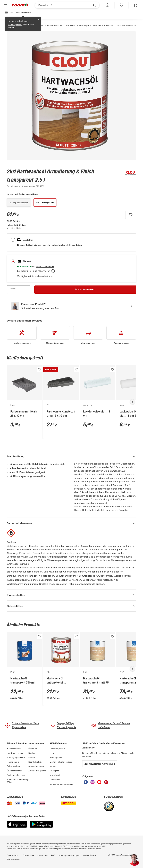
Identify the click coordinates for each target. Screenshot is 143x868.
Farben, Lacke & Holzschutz (49, 25)
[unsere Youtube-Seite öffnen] (99, 783)
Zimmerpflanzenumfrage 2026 (18, 781)
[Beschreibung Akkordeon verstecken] (71, 456)
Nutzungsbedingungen (69, 855)
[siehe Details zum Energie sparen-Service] (121, 335)
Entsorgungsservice (16, 757)
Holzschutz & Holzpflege (77, 25)
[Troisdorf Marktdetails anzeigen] (45, 266)
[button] (107, 5)
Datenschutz (12, 855)
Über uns (33, 748)
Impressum (42, 855)
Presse (31, 757)
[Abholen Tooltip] (53, 271)
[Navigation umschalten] (5, 5)
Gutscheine (55, 779)
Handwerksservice (15, 753)
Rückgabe (54, 771)
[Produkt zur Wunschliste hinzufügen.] (131, 215)
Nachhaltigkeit (35, 762)
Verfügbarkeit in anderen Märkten (35, 276)
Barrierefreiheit (13, 859)
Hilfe (52, 753)
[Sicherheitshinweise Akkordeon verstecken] (71, 523)
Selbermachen (13, 766)
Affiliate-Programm (37, 771)
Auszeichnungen (36, 766)
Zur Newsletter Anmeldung (100, 764)
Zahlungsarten (57, 757)
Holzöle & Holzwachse (103, 25)
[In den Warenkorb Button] (85, 290)
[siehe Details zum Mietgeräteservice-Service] (55, 335)
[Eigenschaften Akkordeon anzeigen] (71, 595)
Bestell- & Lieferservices (61, 762)
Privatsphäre (28, 855)
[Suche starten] (94, 5)
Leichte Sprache (57, 748)
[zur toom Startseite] (20, 5)
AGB (53, 855)
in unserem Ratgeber (117, 510)
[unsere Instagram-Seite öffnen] (92, 783)
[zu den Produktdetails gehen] (13, 186)
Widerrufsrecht (90, 855)
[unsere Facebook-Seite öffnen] (86, 783)
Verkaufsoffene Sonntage (61, 784)
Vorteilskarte (56, 775)
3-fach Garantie (14, 748)
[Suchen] (65, 5)
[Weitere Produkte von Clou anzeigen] (129, 178)
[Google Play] (41, 827)
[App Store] (17, 827)
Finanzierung (13, 762)
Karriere (32, 753)
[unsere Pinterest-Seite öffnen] (106, 783)
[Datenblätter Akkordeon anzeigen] (71, 606)
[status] (121, 5)
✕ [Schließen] (39, 19)
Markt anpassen (15, 24)
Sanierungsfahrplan (16, 775)
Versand (54, 766)
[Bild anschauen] (71, 96)
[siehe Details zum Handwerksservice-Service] (22, 335)
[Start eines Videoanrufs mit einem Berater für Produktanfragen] (71, 306)
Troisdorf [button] (26, 12)
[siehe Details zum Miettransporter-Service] (88, 335)
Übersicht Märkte (15, 771)
